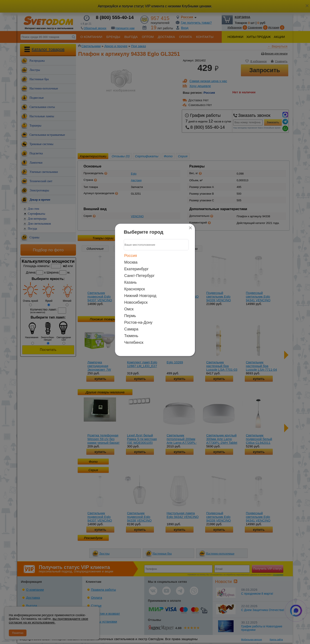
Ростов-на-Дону (138, 322)
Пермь (130, 316)
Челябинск (134, 342)
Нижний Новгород (140, 295)
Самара (131, 329)
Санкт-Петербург (139, 275)
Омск (129, 309)
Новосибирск (136, 302)
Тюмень (131, 336)
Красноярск (135, 289)
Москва (131, 262)
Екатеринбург (136, 269)
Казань (130, 282)
